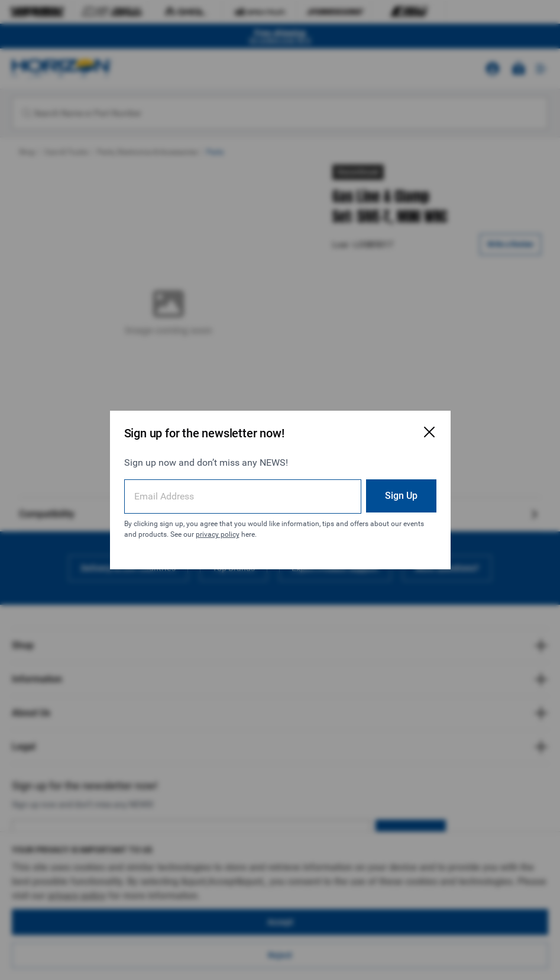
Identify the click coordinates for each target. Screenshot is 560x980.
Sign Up (401, 496)
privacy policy (218, 534)
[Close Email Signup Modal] (429, 432)
